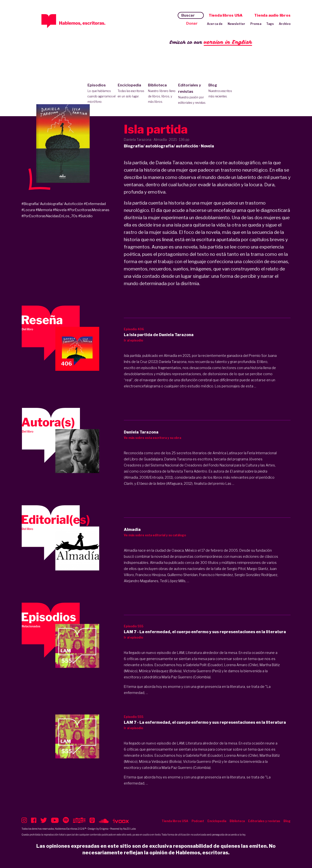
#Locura (28, 210)
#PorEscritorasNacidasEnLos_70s (49, 216)
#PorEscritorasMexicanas (88, 210)
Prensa (256, 24)
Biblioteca (162, 94)
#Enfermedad (95, 204)
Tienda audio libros (272, 15)
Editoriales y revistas (192, 94)
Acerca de (215, 24)
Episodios (102, 94)
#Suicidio (85, 216)
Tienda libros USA (226, 15)
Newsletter (237, 24)
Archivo (285, 24)
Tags (270, 24)
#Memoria (44, 210)
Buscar (188, 15)
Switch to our (211, 42)
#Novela (60, 210)
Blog (222, 91)
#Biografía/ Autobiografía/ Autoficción (52, 204)
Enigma (104, 829)
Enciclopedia (132, 91)
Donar (192, 23)
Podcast (198, 821)
